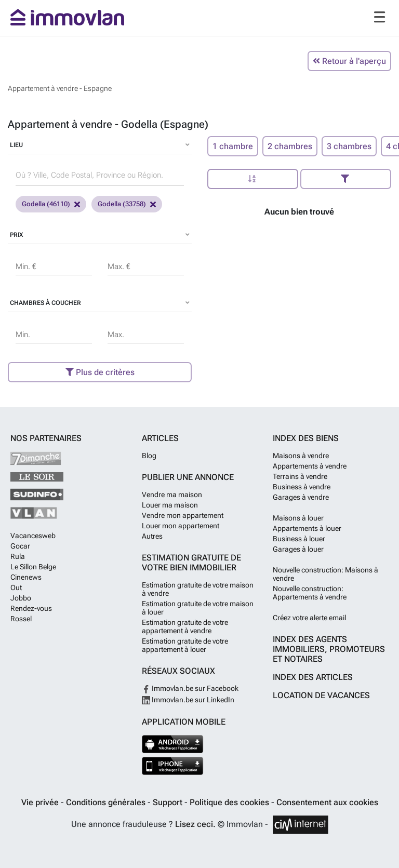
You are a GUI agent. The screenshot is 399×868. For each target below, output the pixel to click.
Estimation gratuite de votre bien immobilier (191, 563)
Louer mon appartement (181, 526)
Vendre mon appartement (183, 515)
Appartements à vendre (310, 466)
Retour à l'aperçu (349, 61)
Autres (152, 536)
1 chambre (233, 146)
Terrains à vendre (300, 476)
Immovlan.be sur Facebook (190, 688)
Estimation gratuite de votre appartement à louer (185, 645)
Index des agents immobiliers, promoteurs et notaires (329, 649)
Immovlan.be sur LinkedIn (188, 700)
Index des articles (313, 677)
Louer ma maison (170, 505)
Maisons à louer (298, 518)
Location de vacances (321, 695)
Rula (18, 556)
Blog (149, 456)
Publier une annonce (188, 477)
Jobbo (21, 598)
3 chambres (349, 146)
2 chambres (290, 146)
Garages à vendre (301, 497)
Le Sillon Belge (33, 567)
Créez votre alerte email (309, 618)
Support (169, 802)
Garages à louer (298, 549)
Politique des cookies (230, 802)
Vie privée (41, 802)
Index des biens (306, 438)
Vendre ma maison (172, 495)
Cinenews (26, 577)
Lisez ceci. (195, 824)
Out (16, 587)
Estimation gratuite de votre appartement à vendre (185, 626)
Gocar (20, 546)
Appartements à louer (307, 528)
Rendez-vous (31, 608)
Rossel (21, 619)
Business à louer (299, 539)
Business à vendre (302, 487)
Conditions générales (107, 802)
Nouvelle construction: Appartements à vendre (310, 593)
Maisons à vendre (301, 456)
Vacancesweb (33, 536)
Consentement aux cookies (327, 802)
